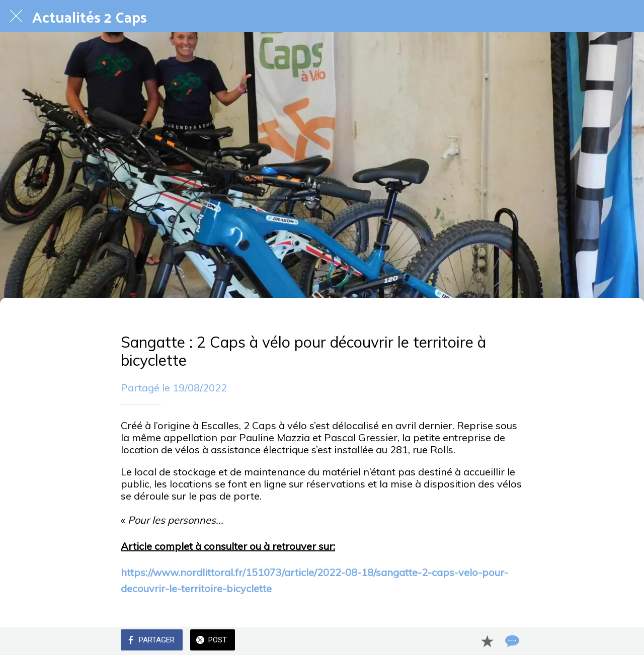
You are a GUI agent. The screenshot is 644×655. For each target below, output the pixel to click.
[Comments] (511, 641)
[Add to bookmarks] (487, 641)
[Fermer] (16, 16)
